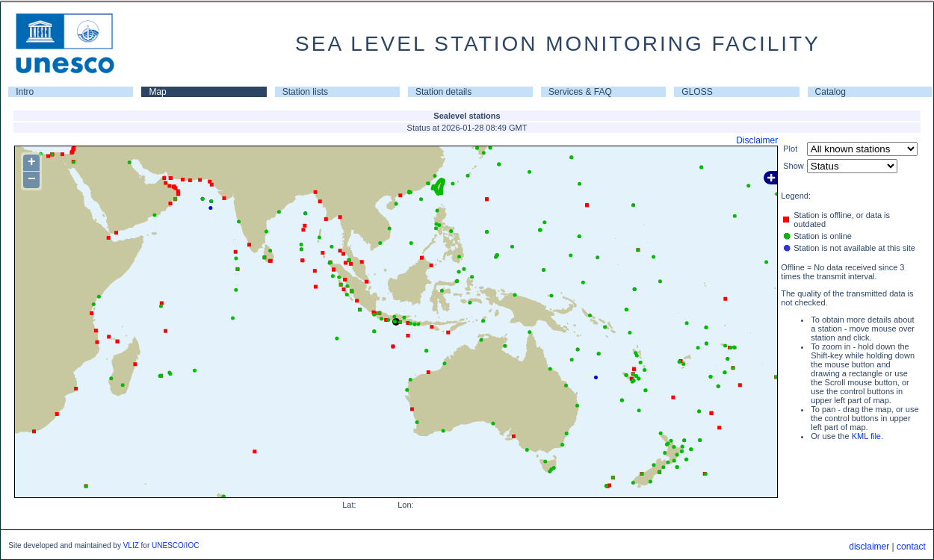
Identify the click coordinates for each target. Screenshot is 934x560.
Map (157, 92)
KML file (866, 436)
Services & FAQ (580, 92)
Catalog (831, 92)
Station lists (305, 92)
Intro (25, 92)
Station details (443, 92)
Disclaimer (757, 140)
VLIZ (131, 545)
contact (911, 547)
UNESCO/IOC (175, 545)
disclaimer (869, 547)
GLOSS (697, 92)
